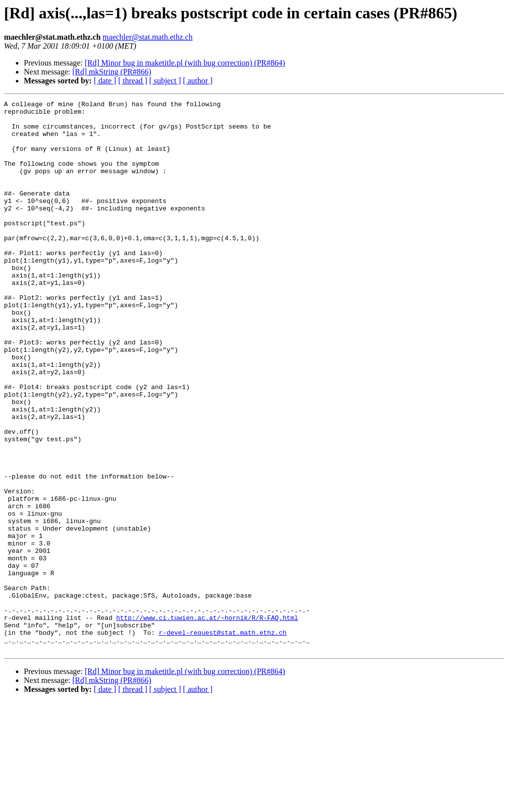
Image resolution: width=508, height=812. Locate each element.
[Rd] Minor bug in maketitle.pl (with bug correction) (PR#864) (185, 63)
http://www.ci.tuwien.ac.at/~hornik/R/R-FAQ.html (207, 722)
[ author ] (198, 81)
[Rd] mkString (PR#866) (112, 72)
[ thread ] (133, 81)
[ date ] (105, 81)
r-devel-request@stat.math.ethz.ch (222, 740)
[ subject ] (165, 81)
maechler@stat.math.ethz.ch (148, 37)
